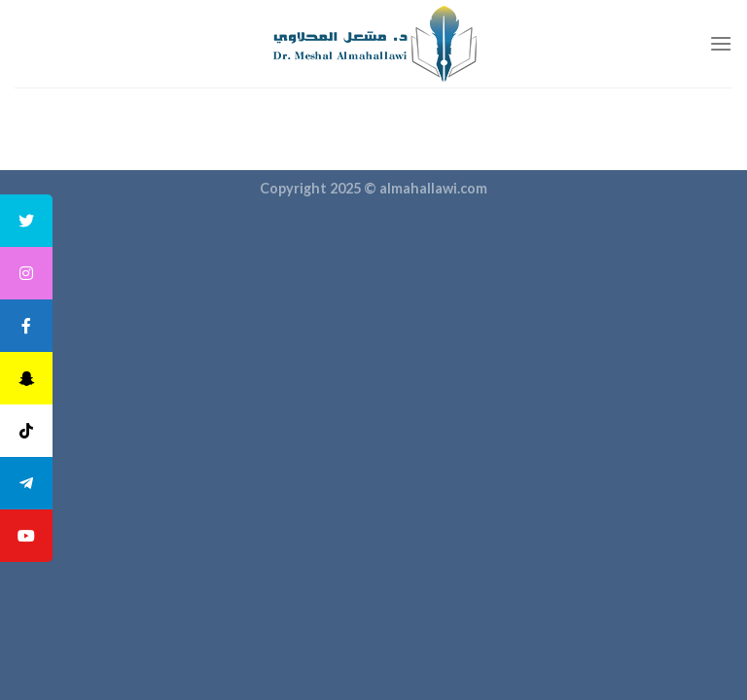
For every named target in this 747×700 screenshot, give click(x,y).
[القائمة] (721, 43)
